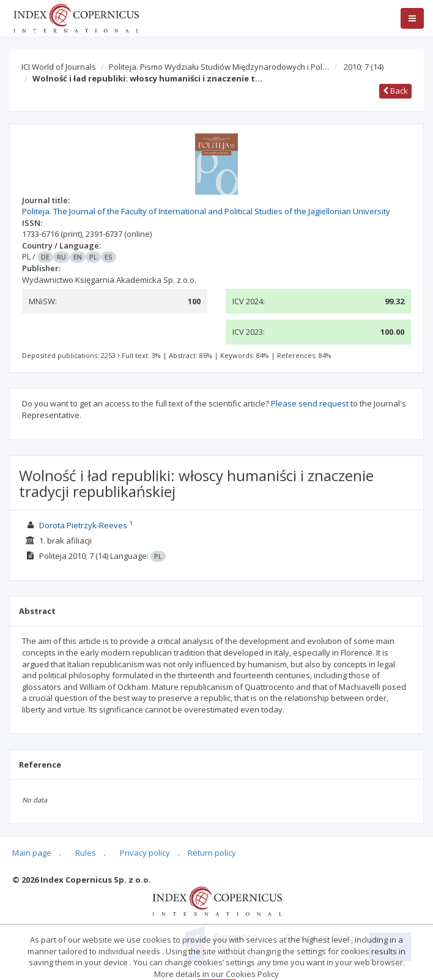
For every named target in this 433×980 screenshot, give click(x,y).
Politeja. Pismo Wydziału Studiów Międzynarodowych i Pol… (219, 67)
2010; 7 (364, 67)
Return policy (212, 853)
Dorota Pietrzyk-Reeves (83, 525)
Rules (86, 853)
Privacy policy (145, 853)
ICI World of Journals (59, 67)
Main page (32, 853)
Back (395, 91)
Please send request (310, 403)
